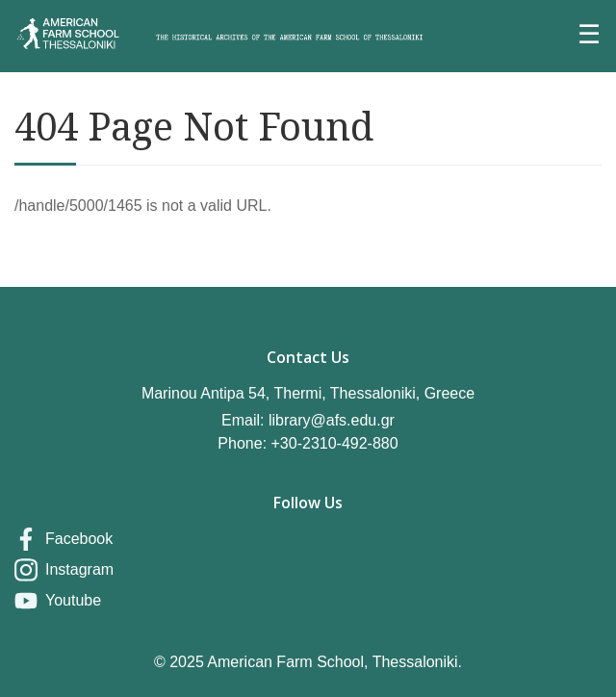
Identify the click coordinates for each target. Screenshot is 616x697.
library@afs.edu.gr (332, 420)
